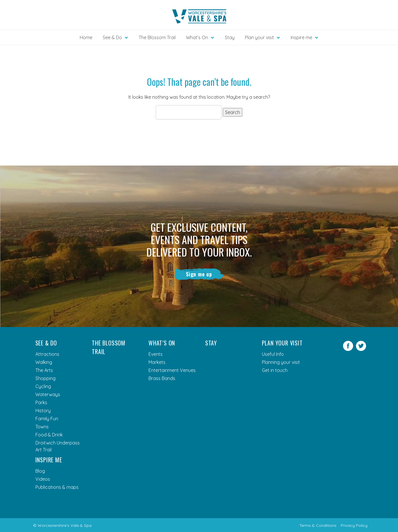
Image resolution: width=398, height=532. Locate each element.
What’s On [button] (197, 37)
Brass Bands (162, 378)
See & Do (46, 343)
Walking (44, 362)
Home (86, 37)
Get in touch (275, 370)
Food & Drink (49, 435)
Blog (40, 471)
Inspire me (49, 460)
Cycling (43, 386)
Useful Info (273, 354)
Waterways (48, 394)
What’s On (162, 343)
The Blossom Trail (157, 37)
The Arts (44, 370)
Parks (41, 402)
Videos (43, 479)
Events (156, 354)
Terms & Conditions (318, 525)
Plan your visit (282, 343)
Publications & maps (57, 487)
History (43, 411)
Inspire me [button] (301, 37)
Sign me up (199, 274)
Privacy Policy (354, 525)
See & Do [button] (112, 37)
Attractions (47, 354)
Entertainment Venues (172, 370)
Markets (157, 362)
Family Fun (47, 419)
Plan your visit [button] (259, 37)
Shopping (45, 378)
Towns (42, 427)
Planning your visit (281, 362)
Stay (230, 37)
